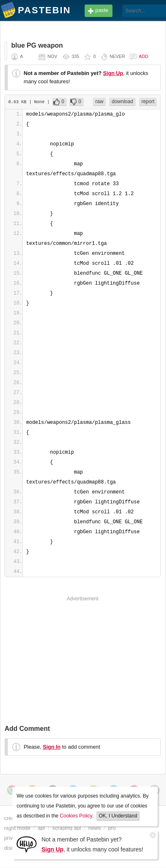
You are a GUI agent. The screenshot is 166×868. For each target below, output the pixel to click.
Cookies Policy (76, 816)
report (148, 102)
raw (99, 102)
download (122, 102)
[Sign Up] (27, 844)
